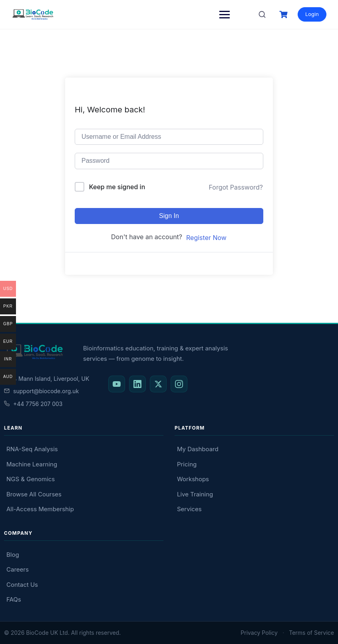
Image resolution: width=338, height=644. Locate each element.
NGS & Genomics (31, 479)
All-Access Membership (40, 509)
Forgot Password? (236, 187)
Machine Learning (32, 464)
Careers (18, 569)
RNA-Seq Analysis (32, 449)
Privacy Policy (259, 633)
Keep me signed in (117, 187)
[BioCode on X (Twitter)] (158, 384)
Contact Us (22, 585)
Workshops (193, 479)
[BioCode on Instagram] (179, 384)
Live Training (195, 494)
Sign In (169, 216)
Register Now (206, 238)
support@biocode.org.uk (41, 391)
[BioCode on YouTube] (117, 384)
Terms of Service (311, 633)
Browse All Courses (34, 494)
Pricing (187, 464)
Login (312, 14)
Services (189, 509)
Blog (13, 555)
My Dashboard (198, 449)
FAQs (14, 599)
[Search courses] (262, 14)
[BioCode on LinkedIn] (137, 384)
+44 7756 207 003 (33, 404)
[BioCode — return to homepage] (34, 352)
